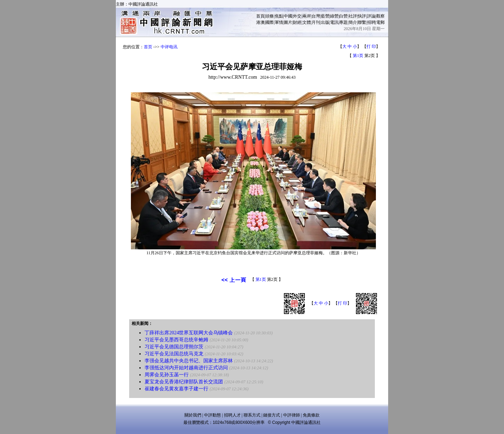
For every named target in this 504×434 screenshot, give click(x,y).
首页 (148, 47)
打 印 (371, 47)
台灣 (316, 16)
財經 (297, 22)
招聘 (371, 22)
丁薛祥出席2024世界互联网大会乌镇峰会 (189, 333)
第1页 (358, 56)
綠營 (334, 16)
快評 (362, 16)
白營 (343, 16)
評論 (371, 16)
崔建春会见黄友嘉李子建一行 (176, 389)
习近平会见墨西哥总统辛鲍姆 (176, 340)
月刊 (316, 22)
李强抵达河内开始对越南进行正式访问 (186, 368)
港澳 (260, 22)
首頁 (260, 16)
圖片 (288, 22)
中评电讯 (169, 47)
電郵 (380, 22)
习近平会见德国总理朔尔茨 (174, 347)
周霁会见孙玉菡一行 (167, 375)
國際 (269, 22)
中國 (288, 16)
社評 (353, 16)
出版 (325, 22)
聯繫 (362, 22)
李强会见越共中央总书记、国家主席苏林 (189, 361)
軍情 (279, 22)
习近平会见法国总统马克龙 (174, 354)
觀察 (380, 16)
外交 (297, 16)
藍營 (325, 16)
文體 (307, 22)
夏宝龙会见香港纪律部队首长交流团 (184, 382)
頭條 (269, 16)
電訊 (334, 22)
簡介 (353, 22)
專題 (343, 22)
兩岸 (307, 16)
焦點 (279, 16)
